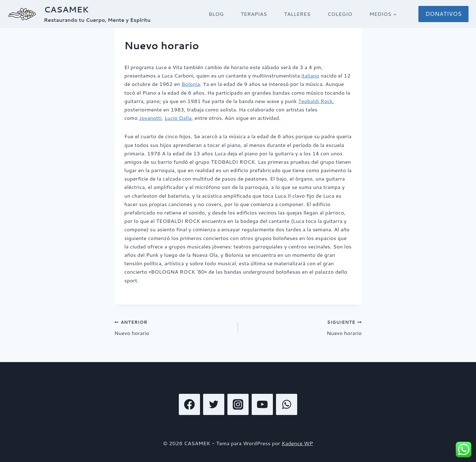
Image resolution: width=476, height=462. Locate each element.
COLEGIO (340, 14)
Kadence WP (297, 443)
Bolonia (191, 84)
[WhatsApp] (287, 404)
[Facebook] (189, 404)
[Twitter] (214, 404)
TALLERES (297, 14)
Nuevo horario (174, 327)
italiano (310, 75)
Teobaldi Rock (315, 101)
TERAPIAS (254, 14)
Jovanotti (150, 118)
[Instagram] (238, 404)
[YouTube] (262, 404)
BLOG (216, 14)
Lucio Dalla (178, 118)
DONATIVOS (443, 14)
